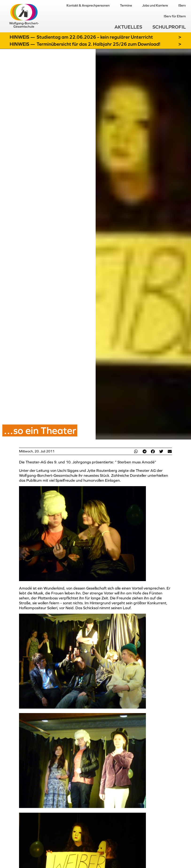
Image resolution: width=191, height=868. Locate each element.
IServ (182, 5)
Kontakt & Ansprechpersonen (88, 5)
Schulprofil (169, 27)
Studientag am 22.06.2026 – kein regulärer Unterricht (95, 37)
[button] (136, 451)
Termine (126, 5)
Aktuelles (128, 27)
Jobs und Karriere (155, 5)
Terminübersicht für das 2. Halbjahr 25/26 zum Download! (98, 44)
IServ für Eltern (175, 16)
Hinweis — (23, 37)
